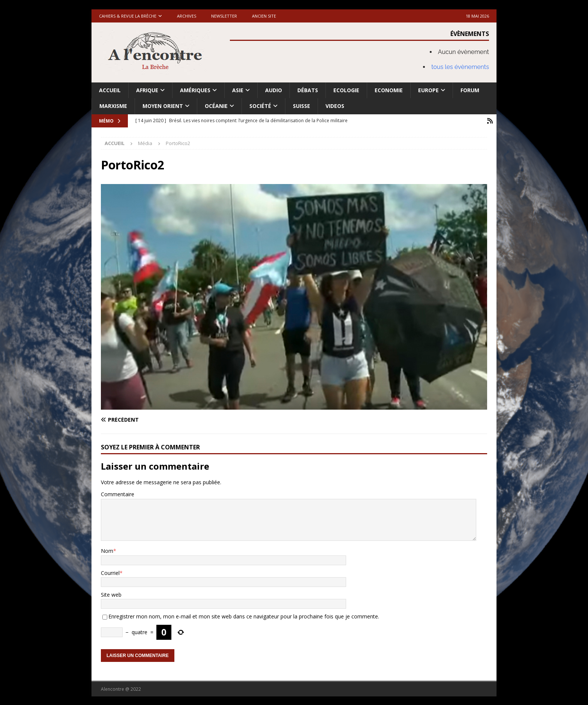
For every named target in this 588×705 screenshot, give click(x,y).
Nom (107, 550)
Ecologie (346, 90)
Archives (187, 16)
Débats (308, 90)
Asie (238, 90)
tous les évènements (460, 67)
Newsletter (224, 16)
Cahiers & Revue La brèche (128, 16)
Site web (111, 594)
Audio (274, 90)
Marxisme (113, 106)
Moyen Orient (163, 106)
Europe (428, 90)
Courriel (110, 572)
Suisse (301, 106)
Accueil (110, 90)
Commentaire (118, 494)
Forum (470, 90)
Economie (389, 90)
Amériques (195, 90)
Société (260, 106)
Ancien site (264, 16)
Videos (335, 106)
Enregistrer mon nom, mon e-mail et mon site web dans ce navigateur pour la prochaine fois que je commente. (244, 616)
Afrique (147, 90)
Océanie (216, 106)
